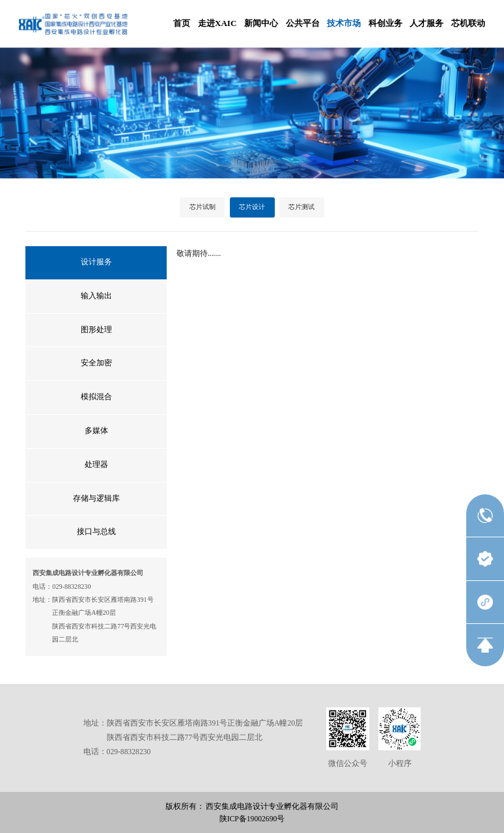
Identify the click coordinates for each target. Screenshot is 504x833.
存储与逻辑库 (96, 499)
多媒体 (96, 431)
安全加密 (96, 363)
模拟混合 (96, 397)
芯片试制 (203, 207)
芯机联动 (468, 23)
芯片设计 (252, 207)
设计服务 (96, 262)
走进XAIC (217, 23)
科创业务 (385, 23)
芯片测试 (301, 207)
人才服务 (427, 23)
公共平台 (303, 23)
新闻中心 (261, 23)
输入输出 (96, 296)
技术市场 (344, 23)
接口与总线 (96, 532)
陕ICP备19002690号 (252, 819)
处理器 (96, 465)
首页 (182, 23)
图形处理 (96, 330)
